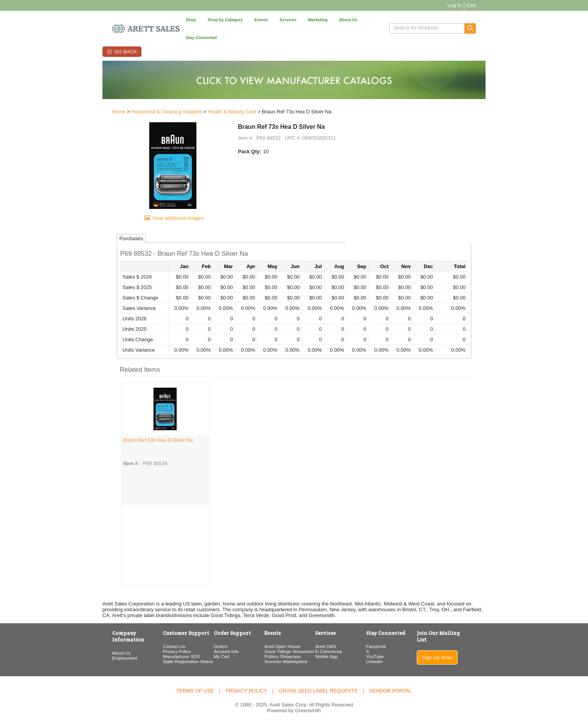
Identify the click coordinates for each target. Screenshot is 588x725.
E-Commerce (332, 652)
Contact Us (155, 647)
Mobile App (330, 657)
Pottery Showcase (278, 657)
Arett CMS (329, 647)
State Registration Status (168, 662)
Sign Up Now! (458, 652)
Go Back (108, 34)
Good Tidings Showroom (285, 652)
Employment (98, 652)
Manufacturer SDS (162, 657)
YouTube (386, 657)
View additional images (160, 219)
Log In (481, 5)
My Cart (210, 657)
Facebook (387, 647)
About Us (95, 647)
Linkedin (385, 662)
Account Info (214, 652)
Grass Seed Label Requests (318, 691)
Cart (498, 5)
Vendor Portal (390, 691)
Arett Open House (278, 647)
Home (92, 97)
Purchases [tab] (105, 239)
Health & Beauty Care (205, 97)
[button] (497, 20)
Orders (209, 647)
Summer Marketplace (282, 662)
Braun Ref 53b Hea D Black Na (131, 440)
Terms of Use (195, 691)
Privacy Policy (158, 652)
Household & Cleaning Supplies (140, 97)
